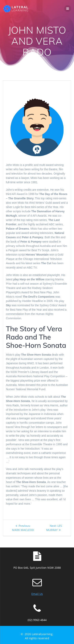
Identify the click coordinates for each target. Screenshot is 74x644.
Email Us (37, 594)
